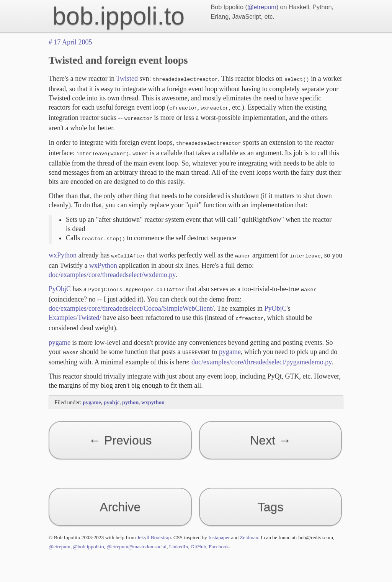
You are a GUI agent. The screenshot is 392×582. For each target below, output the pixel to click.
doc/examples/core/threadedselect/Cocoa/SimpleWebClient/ (131, 302)
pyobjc (112, 395)
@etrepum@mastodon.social (137, 539)
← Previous (120, 433)
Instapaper (219, 530)
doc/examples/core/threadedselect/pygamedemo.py (261, 354)
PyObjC (60, 284)
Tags (271, 499)
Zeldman (249, 530)
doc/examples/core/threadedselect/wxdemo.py (112, 269)
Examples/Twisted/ (75, 311)
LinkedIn (179, 539)
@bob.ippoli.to (88, 539)
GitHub (198, 539)
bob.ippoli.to (118, 16)
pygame (60, 336)
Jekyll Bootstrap (154, 530)
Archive (120, 499)
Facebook (219, 539)
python (131, 395)
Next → (270, 433)
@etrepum (262, 7)
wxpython (153, 395)
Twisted (127, 79)
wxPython (63, 251)
